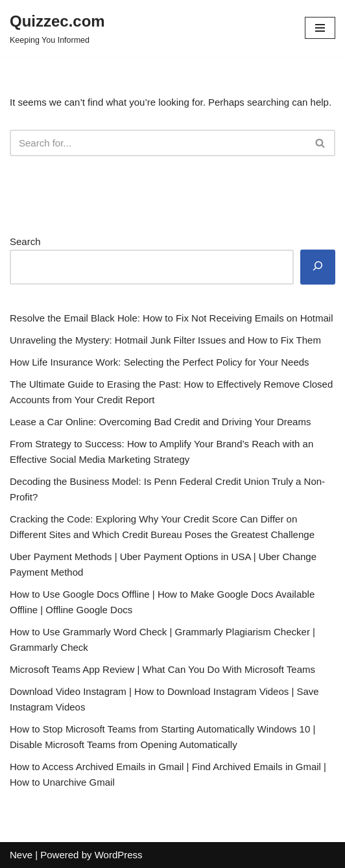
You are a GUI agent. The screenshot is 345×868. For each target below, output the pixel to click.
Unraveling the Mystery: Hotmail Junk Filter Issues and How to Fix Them (165, 340)
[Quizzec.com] (57, 28)
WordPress (119, 855)
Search (25, 241)
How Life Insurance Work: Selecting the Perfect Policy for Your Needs (160, 362)
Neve (21, 855)
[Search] (158, 143)
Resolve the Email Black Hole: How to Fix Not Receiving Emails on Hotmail (172, 318)
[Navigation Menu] (320, 28)
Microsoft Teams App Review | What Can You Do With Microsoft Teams (162, 669)
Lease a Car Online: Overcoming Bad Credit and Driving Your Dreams (160, 422)
